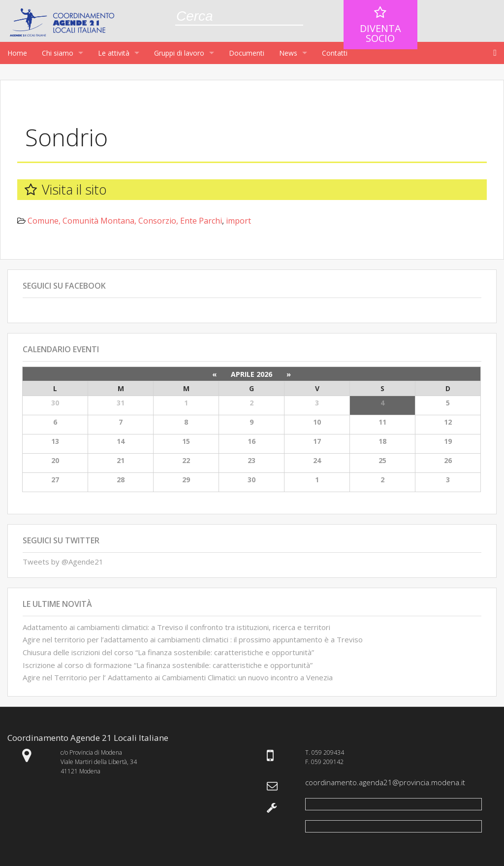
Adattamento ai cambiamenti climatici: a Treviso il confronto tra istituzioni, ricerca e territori (176, 627)
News (288, 53)
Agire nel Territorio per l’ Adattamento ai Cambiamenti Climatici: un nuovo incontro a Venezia (178, 677)
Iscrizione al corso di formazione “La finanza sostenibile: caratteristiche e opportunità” (168, 665)
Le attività (114, 53)
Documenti (247, 53)
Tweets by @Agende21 (63, 562)
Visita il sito (74, 189)
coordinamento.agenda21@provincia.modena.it (385, 782)
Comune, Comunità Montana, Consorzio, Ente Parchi (125, 221)
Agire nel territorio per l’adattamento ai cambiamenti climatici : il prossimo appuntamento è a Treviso (193, 639)
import (238, 221)
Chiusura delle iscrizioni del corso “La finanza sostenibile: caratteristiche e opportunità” (168, 652)
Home (17, 53)
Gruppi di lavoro (179, 53)
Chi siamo (58, 53)
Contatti (335, 53)
